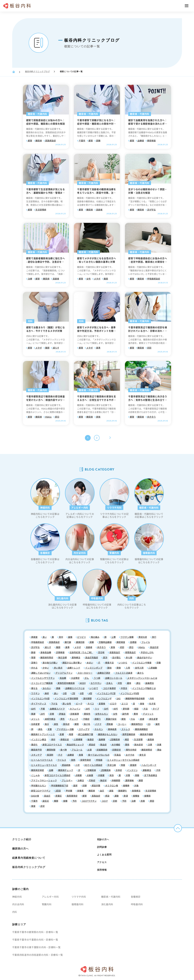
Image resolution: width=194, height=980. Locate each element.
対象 (136, 786)
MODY (82, 683)
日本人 (109, 683)
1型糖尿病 (115, 740)
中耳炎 (124, 688)
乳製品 (117, 755)
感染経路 (66, 765)
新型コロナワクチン (41, 791)
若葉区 (58, 796)
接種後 (136, 796)
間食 (118, 668)
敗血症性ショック (75, 745)
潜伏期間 (87, 699)
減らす (56, 348)
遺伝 (138, 683)
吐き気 (152, 704)
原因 (152, 801)
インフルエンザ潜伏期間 (66, 699)
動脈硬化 (122, 791)
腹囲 (106, 279)
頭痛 (58, 688)
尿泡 (105, 658)
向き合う (151, 417)
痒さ (60, 755)
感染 (107, 796)
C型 (73, 693)
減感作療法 (50, 719)
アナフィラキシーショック (44, 781)
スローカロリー (85, 673)
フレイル (145, 642)
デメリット (148, 714)
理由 (159, 750)
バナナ (98, 724)
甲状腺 (69, 791)
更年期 (126, 709)
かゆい (45, 668)
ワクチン (35, 693)
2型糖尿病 (105, 770)
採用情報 (102, 870)
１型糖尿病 (90, 770)
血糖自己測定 (104, 673)
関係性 (87, 714)
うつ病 (97, 678)
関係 (127, 745)
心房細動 (153, 668)
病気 (56, 724)
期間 (141, 781)
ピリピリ (81, 637)
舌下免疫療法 (150, 775)
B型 (82, 693)
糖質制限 (51, 750)
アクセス (102, 862)
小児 (77, 765)
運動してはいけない (41, 673)
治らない (47, 688)
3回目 (58, 791)
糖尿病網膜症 (141, 729)
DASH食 (35, 796)
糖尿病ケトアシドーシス (43, 734)
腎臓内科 (47, 904)
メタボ (97, 279)
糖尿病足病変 (37, 770)
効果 (159, 745)
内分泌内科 (18, 904)
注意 (150, 745)
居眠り (97, 719)
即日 (57, 417)
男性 (62, 719)
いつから (123, 663)
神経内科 (17, 897)
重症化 (34, 745)
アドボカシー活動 (65, 729)
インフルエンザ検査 (142, 663)
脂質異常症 (72, 796)
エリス (124, 704)
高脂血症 (96, 796)
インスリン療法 (38, 740)
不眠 (42, 709)
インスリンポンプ (94, 668)
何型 (120, 683)
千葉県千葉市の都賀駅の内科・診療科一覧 (35, 932)
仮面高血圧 (115, 652)
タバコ (90, 704)
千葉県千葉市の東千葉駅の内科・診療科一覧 (36, 947)
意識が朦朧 (111, 719)
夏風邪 (133, 765)
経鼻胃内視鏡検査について (29, 858)
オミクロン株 (111, 786)
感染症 (92, 745)
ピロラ (113, 704)
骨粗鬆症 (64, 740)
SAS (118, 699)
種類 (56, 801)
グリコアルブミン (64, 673)
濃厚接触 (129, 781)
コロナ (104, 801)
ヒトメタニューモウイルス (44, 765)
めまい (90, 663)
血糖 (51, 770)
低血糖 (63, 678)
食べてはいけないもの (98, 755)
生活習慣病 (41, 210)
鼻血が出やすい (144, 658)
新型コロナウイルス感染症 (57, 775)
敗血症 (103, 745)
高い (44, 637)
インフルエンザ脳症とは (144, 688)
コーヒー (122, 724)
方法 (145, 709)
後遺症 (90, 740)
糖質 (76, 724)
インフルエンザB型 (130, 693)
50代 (106, 709)
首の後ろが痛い (50, 663)
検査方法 (109, 663)
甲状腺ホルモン (38, 786)
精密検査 (151, 141)
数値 (33, 652)
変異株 (102, 704)
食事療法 (136, 791)
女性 (88, 279)
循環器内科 (78, 904)
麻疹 (47, 693)
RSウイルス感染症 (93, 765)
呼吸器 (99, 760)
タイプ (156, 709)
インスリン (132, 770)
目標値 (133, 642)
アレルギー (67, 781)
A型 (90, 693)
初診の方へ (103, 839)
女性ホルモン (101, 714)
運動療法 (147, 770)
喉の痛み (95, 637)
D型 (65, 693)
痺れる (34, 668)
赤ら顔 (129, 658)
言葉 (49, 729)
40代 (115, 709)
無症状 (103, 781)
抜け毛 (87, 724)
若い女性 (67, 704)
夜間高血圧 (130, 652)
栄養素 (80, 791)
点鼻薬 (90, 775)
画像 (70, 637)
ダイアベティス (38, 704)
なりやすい (96, 683)
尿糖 (98, 141)
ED (149, 724)
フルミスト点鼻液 (124, 673)
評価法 (62, 714)
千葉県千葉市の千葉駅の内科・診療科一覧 (35, 940)
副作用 (125, 714)
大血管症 (75, 678)
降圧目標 (62, 658)
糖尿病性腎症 (47, 658)
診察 (52, 714)
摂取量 (109, 724)
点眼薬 (78, 775)
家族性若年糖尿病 (66, 683)
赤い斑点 (58, 668)
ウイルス (62, 760)
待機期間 (116, 781)
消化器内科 (107, 904)
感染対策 (96, 786)
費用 (136, 714)
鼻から (140, 673)
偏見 (157, 724)
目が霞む (116, 658)
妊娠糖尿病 (102, 750)
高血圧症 (154, 647)
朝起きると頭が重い (72, 663)
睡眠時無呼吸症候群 (135, 699)
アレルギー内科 (50, 897)
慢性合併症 (131, 750)
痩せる (34, 688)
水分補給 (116, 745)
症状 (42, 806)
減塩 (111, 791)
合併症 (119, 770)
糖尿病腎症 (147, 750)
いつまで (94, 688)
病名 (40, 729)
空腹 (158, 663)
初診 (149, 348)
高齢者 (99, 210)
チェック (74, 719)
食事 (81, 755)
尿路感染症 (50, 141)
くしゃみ (35, 775)
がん (86, 678)
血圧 (102, 791)
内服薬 (101, 775)
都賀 (30, 141)
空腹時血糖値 (105, 642)
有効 (111, 775)
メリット (35, 719)
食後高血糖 (45, 652)
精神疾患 (112, 729)
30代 (87, 709)
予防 (124, 801)
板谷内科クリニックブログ (37, 72)
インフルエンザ (104, 699)
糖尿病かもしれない (107, 734)
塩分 (47, 724)
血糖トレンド (74, 668)
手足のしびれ (147, 652)
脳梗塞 (102, 740)
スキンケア (36, 755)
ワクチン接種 (127, 637)
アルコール (77, 750)
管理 (33, 658)
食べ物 (63, 750)
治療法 (80, 781)
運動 (116, 796)
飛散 (137, 775)
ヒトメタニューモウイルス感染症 (123, 760)
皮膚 (142, 719)
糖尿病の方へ (21, 849)
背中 (61, 637)
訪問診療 (102, 847)
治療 (30, 279)
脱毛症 (66, 724)
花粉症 (92, 781)
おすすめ (130, 755)
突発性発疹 (85, 760)
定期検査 (60, 652)
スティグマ (84, 729)
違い (56, 693)
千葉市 (82, 141)
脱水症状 (138, 745)
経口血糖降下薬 (85, 734)
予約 (74, 801)
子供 (158, 770)
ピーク (79, 704)
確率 (129, 683)
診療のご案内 (21, 889)
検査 (33, 806)
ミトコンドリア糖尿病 (42, 683)
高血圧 (47, 796)
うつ (97, 709)
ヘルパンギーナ (149, 765)
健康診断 (80, 642)
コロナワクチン (89, 801)
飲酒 (126, 796)
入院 (128, 668)
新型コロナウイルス (52, 745)
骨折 (53, 740)
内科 (152, 699)
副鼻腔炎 (149, 683)
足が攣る (151, 210)
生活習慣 (138, 740)
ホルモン (98, 729)
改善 (142, 801)
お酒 (89, 750)
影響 (62, 734)
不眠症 (86, 719)
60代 (33, 709)
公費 (113, 637)
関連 (33, 714)
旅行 (154, 637)
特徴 (123, 765)
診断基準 (74, 714)
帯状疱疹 (142, 637)
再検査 (34, 637)
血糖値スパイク (57, 709)
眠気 (123, 719)
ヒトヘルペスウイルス (42, 760)
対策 (128, 775)
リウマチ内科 (79, 897)
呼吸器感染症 (153, 279)
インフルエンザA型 (40, 699)
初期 (84, 786)
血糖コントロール (113, 678)
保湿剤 (50, 755)
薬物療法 (76, 658)
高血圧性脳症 (91, 658)
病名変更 (153, 719)
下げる (54, 704)
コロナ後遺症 (109, 688)
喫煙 (71, 734)
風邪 (75, 786)
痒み (133, 719)
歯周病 (150, 740)
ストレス (126, 729)
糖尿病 (38, 141)
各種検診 (136, 897)
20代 (42, 714)
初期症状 (116, 750)
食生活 (142, 755)
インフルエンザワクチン (43, 678)
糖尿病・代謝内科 (111, 897)
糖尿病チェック (65, 770)
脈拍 (109, 668)
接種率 (147, 796)
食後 (142, 704)
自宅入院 (139, 668)
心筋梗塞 (78, 740)
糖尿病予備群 (146, 734)
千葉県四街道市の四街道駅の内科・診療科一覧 (38, 955)
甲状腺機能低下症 (59, 786)
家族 (98, 417)
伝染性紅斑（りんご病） (81, 652)
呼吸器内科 (137, 904)
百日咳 (101, 652)
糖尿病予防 (36, 750)
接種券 (126, 786)
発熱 (73, 760)
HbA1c (48, 417)
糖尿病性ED (137, 724)
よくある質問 (104, 855)
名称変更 (35, 724)
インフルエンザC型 (106, 693)
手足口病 (111, 765)
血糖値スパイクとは (75, 688)
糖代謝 (68, 642)
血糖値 (140, 141)
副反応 (45, 801)
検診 (127, 740)
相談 (136, 709)
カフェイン (75, 709)
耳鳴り (34, 663)
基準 (98, 348)
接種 (65, 801)
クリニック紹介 (22, 839)
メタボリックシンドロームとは (142, 678)
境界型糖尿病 (128, 734)
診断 (115, 801)
